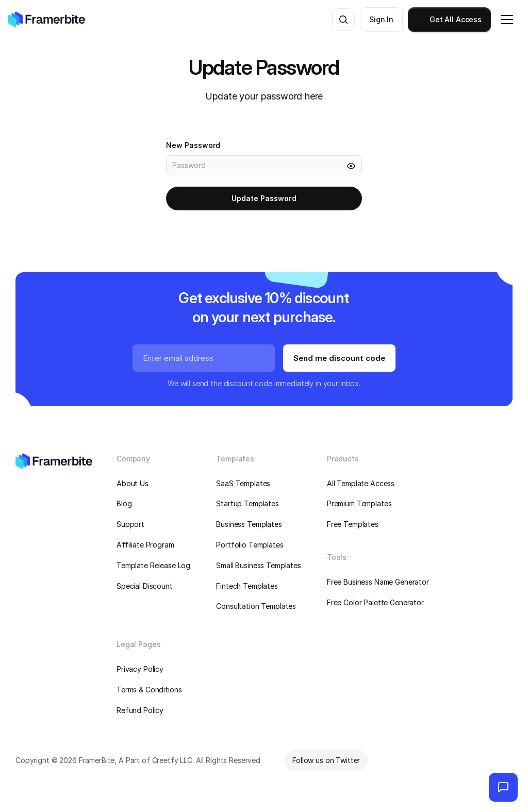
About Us (133, 483)
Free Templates (353, 524)
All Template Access (361, 483)
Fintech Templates (247, 586)
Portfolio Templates (250, 545)
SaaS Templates (243, 483)
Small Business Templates (259, 565)
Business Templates (249, 524)
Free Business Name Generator (378, 582)
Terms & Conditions (149, 690)
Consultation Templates (256, 606)
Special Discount (145, 586)
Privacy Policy (140, 669)
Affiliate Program (145, 545)
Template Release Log (153, 565)
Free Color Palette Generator (375, 602)
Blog (124, 503)
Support (130, 524)
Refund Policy (140, 710)
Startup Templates (247, 503)
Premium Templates (359, 503)
